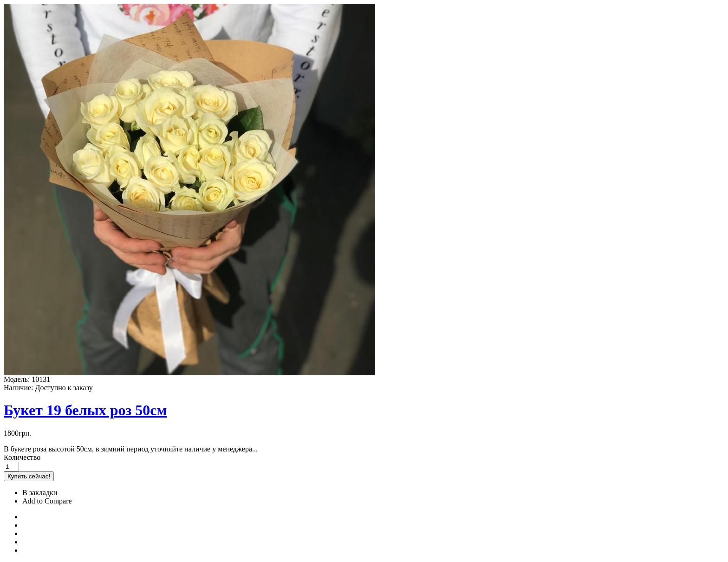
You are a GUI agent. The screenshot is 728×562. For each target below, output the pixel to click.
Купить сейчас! (29, 476)
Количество (22, 457)
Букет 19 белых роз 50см (85, 410)
